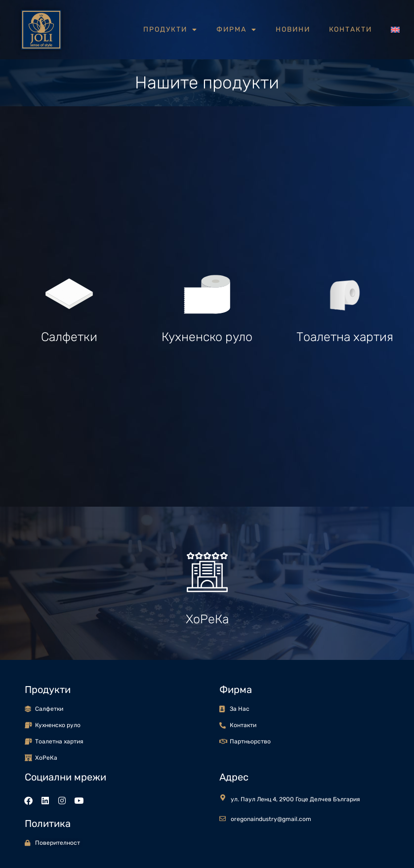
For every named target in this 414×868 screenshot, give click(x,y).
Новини (293, 29)
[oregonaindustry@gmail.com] (223, 819)
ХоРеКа (207, 619)
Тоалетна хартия (345, 337)
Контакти (351, 29)
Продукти (170, 30)
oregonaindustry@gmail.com (271, 819)
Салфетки (69, 337)
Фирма (237, 30)
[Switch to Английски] (395, 30)
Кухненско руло (207, 337)
